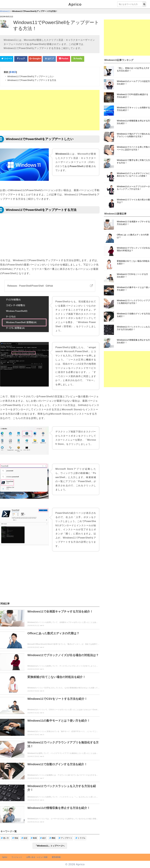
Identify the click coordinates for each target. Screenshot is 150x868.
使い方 (5, 838)
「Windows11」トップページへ (50, 846)
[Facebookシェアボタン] (21, 59)
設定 (24, 838)
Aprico (75, 4)
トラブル (80, 838)
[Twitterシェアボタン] (7, 59)
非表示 (13, 72)
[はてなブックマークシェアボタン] (49, 59)
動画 (34, 838)
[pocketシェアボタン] (63, 59)
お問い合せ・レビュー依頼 (37, 857)
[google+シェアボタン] (35, 59)
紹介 (43, 838)
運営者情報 (56, 857)
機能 (52, 838)
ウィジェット (17, 857)
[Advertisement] (50, 110)
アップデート (65, 838)
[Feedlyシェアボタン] (78, 59)
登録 (15, 838)
